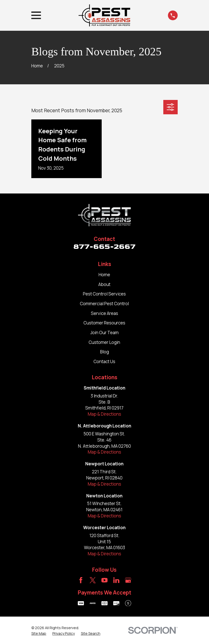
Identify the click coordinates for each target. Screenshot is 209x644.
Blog (104, 352)
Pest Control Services (104, 294)
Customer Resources (104, 323)
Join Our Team (104, 333)
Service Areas (104, 313)
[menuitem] (39, 633)
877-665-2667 (104, 247)
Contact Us (104, 361)
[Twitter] (93, 580)
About (104, 284)
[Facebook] (81, 580)
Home (104, 275)
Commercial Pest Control (104, 304)
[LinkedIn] (116, 580)
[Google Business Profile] (128, 580)
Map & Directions (104, 414)
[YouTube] (104, 580)
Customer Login (104, 342)
